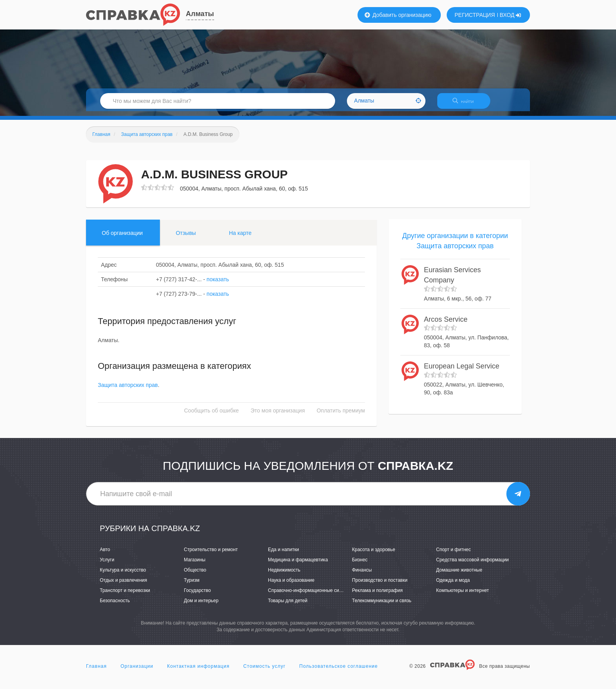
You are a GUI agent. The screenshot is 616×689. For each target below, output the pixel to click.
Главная (96, 671)
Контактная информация (198, 671)
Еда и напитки (283, 554)
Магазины (195, 564)
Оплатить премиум (341, 416)
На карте (240, 238)
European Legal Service (462, 371)
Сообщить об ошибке (212, 416)
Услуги (107, 564)
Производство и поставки (380, 585)
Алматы (200, 14)
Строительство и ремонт (211, 554)
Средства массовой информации (472, 564)
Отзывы (186, 238)
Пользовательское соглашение (339, 671)
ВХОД (511, 15)
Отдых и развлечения (123, 585)
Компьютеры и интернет (463, 595)
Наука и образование (291, 585)
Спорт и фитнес (454, 554)
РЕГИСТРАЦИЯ (475, 15)
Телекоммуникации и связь (382, 606)
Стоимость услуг (264, 671)
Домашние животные (459, 575)
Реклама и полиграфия (377, 595)
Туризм (192, 585)
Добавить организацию (398, 15)
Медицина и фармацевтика (298, 564)
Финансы (362, 575)
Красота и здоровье (374, 554)
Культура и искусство (123, 575)
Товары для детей (288, 606)
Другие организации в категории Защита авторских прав (455, 246)
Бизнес (360, 564)
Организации (137, 671)
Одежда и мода (453, 585)
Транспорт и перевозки (125, 595)
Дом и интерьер (201, 606)
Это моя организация (278, 416)
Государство (197, 595)
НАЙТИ (467, 104)
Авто (105, 554)
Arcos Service (446, 324)
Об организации (122, 238)
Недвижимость (284, 575)
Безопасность (115, 606)
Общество (195, 575)
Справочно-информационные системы (310, 595)
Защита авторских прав (128, 390)
